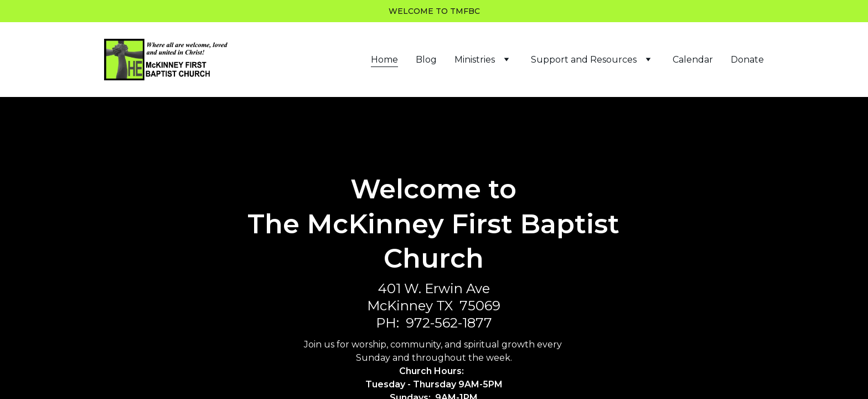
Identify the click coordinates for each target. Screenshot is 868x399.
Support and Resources (584, 60)
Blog (426, 60)
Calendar (693, 60)
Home (384, 60)
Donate (747, 60)
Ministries (475, 60)
